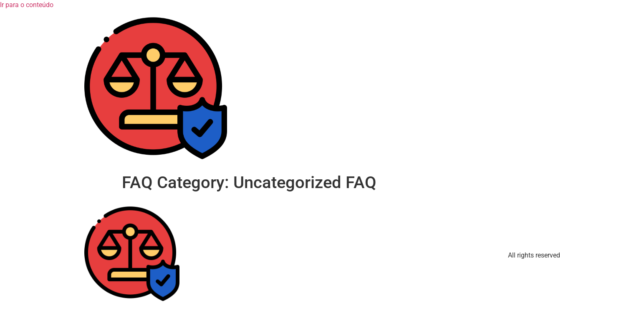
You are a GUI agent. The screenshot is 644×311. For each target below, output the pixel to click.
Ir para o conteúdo (27, 5)
